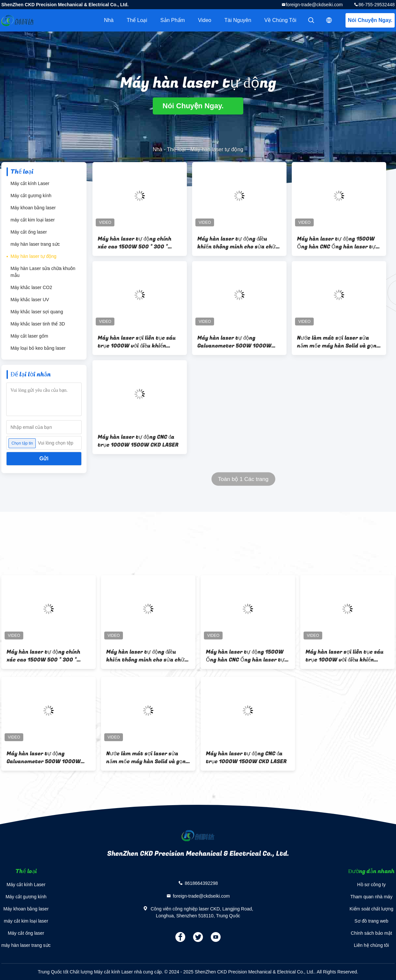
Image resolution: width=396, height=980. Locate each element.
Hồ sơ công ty (371, 885)
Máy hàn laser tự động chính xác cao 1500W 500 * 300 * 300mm (135, 243)
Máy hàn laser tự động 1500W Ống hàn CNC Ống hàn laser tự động (336, 243)
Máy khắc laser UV (30, 300)
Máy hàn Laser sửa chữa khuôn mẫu (43, 272)
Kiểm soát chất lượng (371, 909)
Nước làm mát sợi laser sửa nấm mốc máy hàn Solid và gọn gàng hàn (337, 342)
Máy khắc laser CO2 (31, 287)
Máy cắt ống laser (29, 232)
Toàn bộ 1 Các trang (243, 479)
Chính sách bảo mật (371, 933)
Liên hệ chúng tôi (372, 945)
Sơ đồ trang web (371, 921)
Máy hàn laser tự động (33, 256)
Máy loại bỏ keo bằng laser (38, 348)
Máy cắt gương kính (31, 196)
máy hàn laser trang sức (35, 244)
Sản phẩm (173, 20)
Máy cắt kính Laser (30, 183)
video (205, 20)
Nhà (109, 20)
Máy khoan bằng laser (33, 208)
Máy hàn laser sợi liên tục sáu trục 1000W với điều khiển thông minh (137, 342)
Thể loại (137, 20)
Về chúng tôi (280, 20)
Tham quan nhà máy (371, 897)
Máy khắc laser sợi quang (37, 312)
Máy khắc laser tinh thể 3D (38, 324)
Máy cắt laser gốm (29, 336)
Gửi (44, 459)
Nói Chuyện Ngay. (370, 20)
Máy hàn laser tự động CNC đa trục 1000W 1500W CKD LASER (138, 441)
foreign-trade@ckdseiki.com (314, 5)
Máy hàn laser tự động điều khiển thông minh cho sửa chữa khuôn (238, 243)
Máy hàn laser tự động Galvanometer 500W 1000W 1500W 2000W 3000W (234, 342)
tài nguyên (238, 20)
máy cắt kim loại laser (33, 220)
